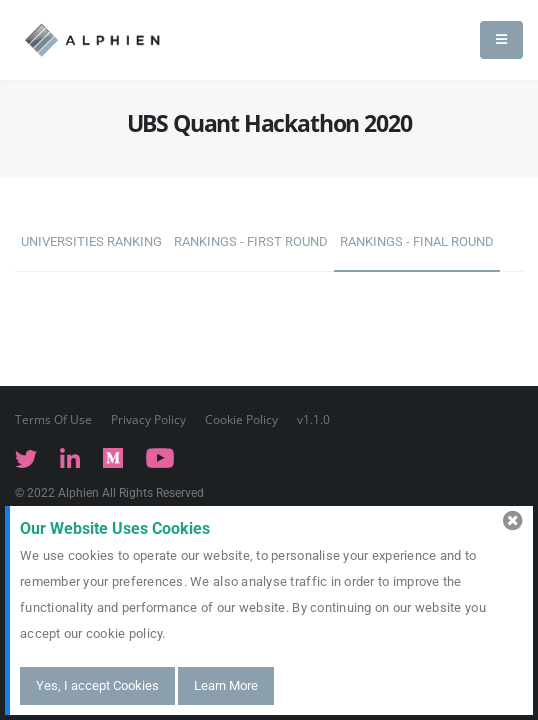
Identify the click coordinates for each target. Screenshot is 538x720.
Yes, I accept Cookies (97, 685)
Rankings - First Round (251, 241)
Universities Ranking (91, 241)
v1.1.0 (313, 419)
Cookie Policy (241, 419)
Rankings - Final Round (417, 241)
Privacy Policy (148, 419)
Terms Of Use (53, 419)
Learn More (226, 685)
